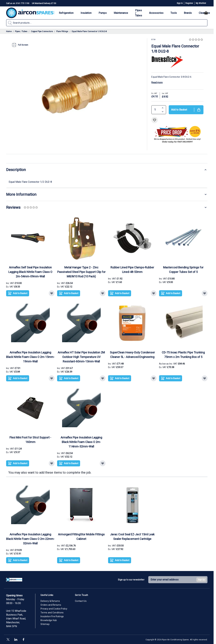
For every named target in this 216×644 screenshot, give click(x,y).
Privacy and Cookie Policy (54, 609)
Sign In (180, 3)
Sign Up (201, 580)
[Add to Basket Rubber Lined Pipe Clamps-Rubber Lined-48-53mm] (120, 293)
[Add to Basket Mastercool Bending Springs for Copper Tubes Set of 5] (171, 293)
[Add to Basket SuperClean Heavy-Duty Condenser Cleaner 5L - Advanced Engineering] (120, 378)
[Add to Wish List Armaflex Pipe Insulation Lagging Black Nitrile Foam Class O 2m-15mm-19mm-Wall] (52, 378)
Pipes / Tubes (21, 31)
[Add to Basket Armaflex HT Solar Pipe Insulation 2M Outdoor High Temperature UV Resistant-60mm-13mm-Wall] (69, 378)
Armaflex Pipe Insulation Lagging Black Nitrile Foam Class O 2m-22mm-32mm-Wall (30, 539)
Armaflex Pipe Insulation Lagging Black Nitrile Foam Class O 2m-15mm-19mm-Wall (30, 357)
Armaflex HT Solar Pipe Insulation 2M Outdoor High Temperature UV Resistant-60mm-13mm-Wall (81, 357)
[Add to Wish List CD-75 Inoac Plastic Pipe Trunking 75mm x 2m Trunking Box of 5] (205, 378)
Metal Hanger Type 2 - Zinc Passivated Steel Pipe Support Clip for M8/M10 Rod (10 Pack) (81, 272)
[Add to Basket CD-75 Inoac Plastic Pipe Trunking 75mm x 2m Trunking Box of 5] (171, 378)
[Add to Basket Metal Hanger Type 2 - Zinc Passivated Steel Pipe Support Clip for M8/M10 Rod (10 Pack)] (69, 293)
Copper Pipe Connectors (42, 31)
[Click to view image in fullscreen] (77, 94)
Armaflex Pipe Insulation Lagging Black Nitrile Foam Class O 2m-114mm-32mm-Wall (81, 442)
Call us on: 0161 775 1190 (18, 3)
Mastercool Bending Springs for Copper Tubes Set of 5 (183, 270)
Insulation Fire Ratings (52, 616)
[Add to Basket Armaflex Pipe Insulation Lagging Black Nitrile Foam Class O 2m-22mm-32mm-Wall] (18, 560)
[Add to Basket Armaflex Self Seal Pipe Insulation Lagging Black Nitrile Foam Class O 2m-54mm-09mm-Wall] (18, 293)
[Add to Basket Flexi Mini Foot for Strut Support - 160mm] (18, 463)
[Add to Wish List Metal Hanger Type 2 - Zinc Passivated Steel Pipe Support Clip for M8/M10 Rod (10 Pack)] (103, 293)
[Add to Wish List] (155, 120)
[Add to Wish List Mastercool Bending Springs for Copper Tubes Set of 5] (205, 293)
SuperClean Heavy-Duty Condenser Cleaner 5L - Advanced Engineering (132, 355)
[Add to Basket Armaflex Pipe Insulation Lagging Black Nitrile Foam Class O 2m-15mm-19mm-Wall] (18, 378)
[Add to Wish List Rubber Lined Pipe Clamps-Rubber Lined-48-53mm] (154, 293)
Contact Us (81, 601)
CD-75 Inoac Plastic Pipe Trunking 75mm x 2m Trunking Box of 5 (183, 355)
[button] (196, 40)
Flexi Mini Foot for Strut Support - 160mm (30, 440)
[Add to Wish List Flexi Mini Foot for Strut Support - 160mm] (52, 463)
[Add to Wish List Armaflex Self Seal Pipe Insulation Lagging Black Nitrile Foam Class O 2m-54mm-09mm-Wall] (52, 293)
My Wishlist (201, 3)
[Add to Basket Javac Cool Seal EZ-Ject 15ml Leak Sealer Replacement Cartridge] (120, 560)
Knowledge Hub (49, 620)
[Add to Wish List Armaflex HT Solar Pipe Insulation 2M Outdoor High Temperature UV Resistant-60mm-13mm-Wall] (103, 378)
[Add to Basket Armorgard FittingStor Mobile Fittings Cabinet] (69, 560)
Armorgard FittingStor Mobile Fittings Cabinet (81, 537)
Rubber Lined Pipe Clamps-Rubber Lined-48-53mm (132, 270)
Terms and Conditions (52, 613)
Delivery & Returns (50, 601)
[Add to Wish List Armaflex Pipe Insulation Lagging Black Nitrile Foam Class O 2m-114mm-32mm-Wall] (103, 463)
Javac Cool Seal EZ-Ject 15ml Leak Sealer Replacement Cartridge (132, 537)
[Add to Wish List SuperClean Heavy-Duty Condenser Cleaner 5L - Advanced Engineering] (154, 378)
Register (189, 3)
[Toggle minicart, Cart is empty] (206, 13)
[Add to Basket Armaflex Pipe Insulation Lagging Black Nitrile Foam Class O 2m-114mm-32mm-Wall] (69, 463)
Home (9, 31)
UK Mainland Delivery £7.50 (44, 3)
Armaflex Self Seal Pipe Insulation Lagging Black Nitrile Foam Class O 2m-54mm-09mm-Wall (30, 272)
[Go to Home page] (30, 13)
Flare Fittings (62, 31)
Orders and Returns (51, 605)
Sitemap (45, 624)
